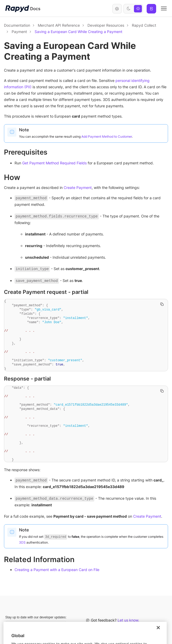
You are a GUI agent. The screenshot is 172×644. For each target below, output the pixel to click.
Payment (19, 32)
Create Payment (78, 187)
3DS (22, 542)
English (117, 9)
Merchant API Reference (59, 25)
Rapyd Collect (144, 25)
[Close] (158, 638)
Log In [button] (151, 9)
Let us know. (128, 620)
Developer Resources (106, 25)
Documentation (17, 25)
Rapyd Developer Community (140, 627)
